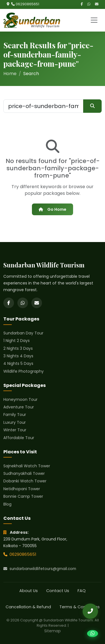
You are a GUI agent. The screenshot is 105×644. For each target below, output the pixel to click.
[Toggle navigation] (94, 20)
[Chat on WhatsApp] (93, 634)
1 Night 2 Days (17, 341)
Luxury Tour (15, 422)
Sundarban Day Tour (23, 333)
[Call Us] (90, 611)
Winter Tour (15, 430)
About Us (29, 591)
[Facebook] (82, 4)
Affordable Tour (19, 438)
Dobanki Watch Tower (25, 481)
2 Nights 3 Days (18, 348)
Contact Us (58, 591)
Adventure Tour (19, 407)
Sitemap (53, 631)
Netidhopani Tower (22, 489)
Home (10, 74)
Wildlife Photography (24, 371)
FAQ (82, 591)
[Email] (97, 4)
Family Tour (15, 415)
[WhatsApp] (89, 4)
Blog (7, 504)
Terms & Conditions (80, 607)
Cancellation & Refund (28, 607)
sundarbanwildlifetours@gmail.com (40, 569)
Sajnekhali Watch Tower (27, 466)
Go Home (52, 209)
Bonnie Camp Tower (23, 496)
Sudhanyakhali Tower (24, 473)
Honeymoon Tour (20, 399)
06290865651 (27, 4)
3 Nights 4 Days (18, 356)
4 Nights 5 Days (18, 363)
